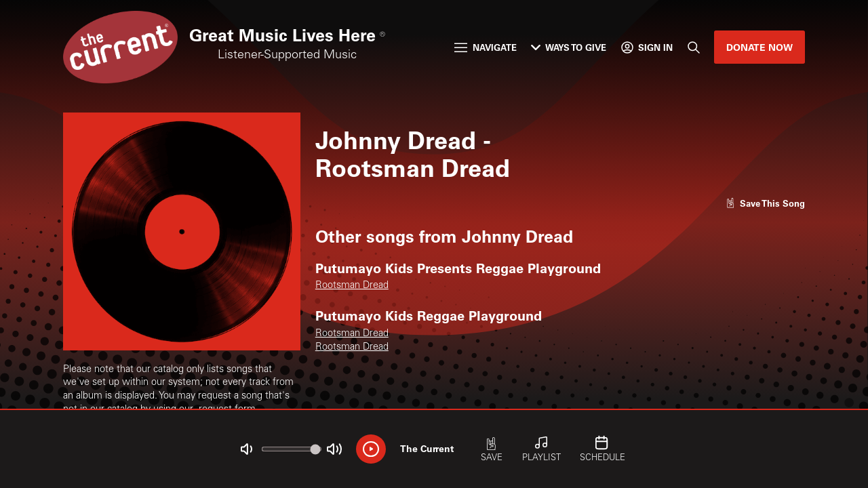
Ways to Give (569, 47)
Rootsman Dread (352, 286)
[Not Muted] (246, 449)
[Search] (693, 47)
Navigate (485, 47)
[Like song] (766, 203)
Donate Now (759, 47)
